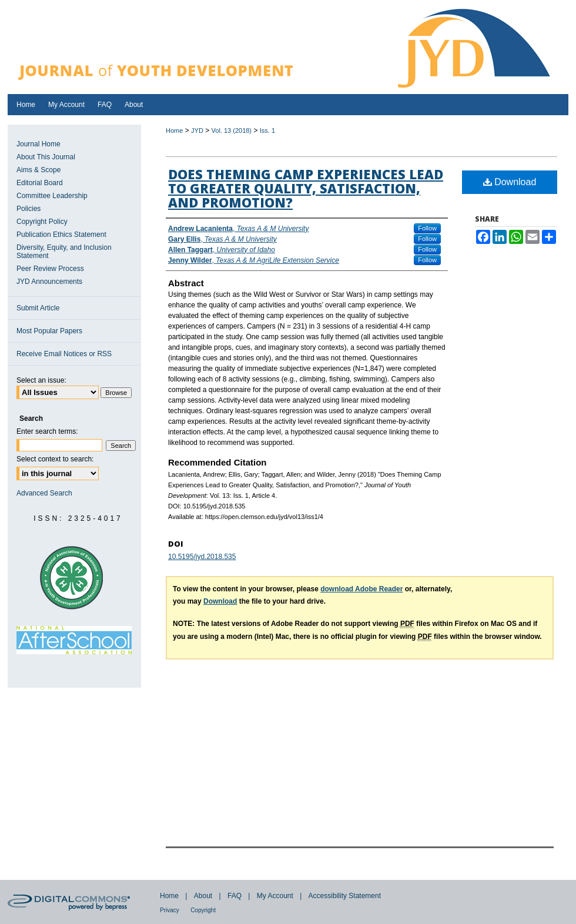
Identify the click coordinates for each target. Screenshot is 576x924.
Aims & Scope (38, 170)
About (203, 896)
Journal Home (38, 144)
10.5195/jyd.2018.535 (202, 557)
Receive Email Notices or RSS (64, 354)
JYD (197, 130)
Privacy (170, 910)
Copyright (203, 910)
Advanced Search (44, 493)
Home (174, 130)
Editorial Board (40, 183)
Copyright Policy (42, 222)
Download (510, 182)
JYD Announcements (49, 282)
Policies (29, 209)
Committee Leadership (52, 196)
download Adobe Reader (361, 589)
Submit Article (38, 308)
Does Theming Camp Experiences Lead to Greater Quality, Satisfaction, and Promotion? (306, 188)
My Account (275, 896)
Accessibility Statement (345, 896)
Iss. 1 (267, 130)
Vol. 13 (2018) (232, 130)
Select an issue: (41, 380)
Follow (427, 228)
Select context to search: (55, 459)
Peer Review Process (50, 269)
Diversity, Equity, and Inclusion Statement (64, 252)
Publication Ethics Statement (61, 235)
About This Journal (46, 157)
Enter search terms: (47, 431)
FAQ (235, 896)
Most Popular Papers (49, 331)
